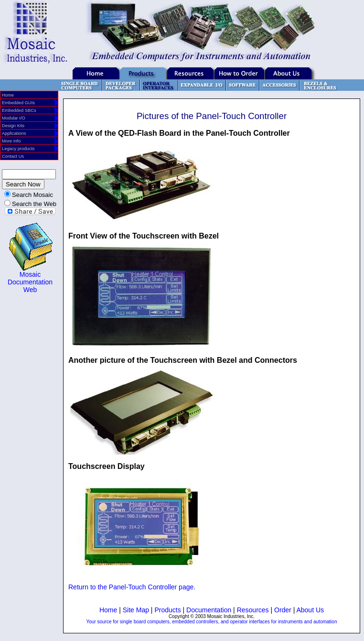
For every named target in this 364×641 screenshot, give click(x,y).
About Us (310, 610)
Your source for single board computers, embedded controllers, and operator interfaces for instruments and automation (212, 622)
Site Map (136, 610)
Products (167, 610)
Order (283, 610)
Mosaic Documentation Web (30, 282)
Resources (253, 610)
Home (108, 610)
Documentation (209, 610)
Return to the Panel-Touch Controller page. (132, 587)
